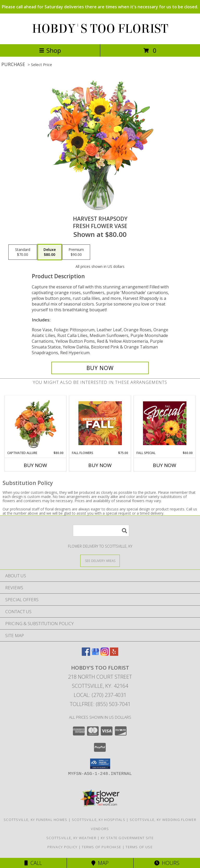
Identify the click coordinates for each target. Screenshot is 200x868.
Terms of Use (139, 847)
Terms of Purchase (101, 847)
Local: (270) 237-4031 (100, 695)
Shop (50, 50)
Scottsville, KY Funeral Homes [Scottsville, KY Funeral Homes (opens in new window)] (36, 820)
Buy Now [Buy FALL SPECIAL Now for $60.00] (165, 465)
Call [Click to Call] (33, 863)
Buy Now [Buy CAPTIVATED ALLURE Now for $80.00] (35, 465)
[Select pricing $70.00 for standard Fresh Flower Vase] (23, 252)
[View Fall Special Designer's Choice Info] (165, 423)
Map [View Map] (100, 863)
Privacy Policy (62, 847)
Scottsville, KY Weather (71, 838)
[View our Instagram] (105, 654)
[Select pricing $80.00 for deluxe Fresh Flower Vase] (50, 252)
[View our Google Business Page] (95, 654)
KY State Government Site (127, 838)
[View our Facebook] (86, 654)
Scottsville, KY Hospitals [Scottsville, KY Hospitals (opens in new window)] (99, 820)
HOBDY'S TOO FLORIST (100, 29)
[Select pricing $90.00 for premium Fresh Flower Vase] (76, 252)
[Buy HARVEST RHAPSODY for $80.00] (100, 368)
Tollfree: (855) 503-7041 (100, 704)
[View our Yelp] (114, 654)
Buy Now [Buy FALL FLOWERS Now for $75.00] (100, 465)
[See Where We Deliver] (100, 561)
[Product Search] (101, 531)
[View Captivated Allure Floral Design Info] (36, 423)
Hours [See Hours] (167, 863)
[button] (100, 764)
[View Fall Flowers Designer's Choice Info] (100, 423)
